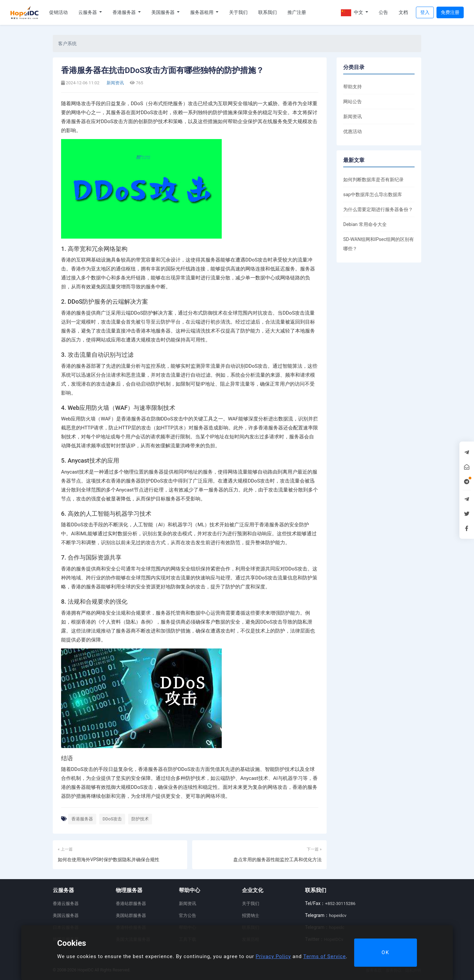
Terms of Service (325, 956)
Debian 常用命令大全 (365, 224)
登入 (425, 12)
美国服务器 (163, 12)
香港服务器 (125, 12)
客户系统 (67, 43)
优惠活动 (353, 131)
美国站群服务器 (131, 915)
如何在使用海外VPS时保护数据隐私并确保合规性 (109, 860)
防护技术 (140, 819)
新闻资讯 (115, 83)
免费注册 (450, 12)
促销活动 (58, 12)
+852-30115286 (340, 904)
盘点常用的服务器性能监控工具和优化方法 (277, 860)
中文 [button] (353, 13)
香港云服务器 (66, 904)
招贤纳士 (251, 915)
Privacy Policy (273, 956)
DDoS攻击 (112, 819)
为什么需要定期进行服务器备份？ (378, 209)
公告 (383, 12)
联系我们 (268, 12)
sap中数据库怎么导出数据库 (373, 194)
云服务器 (88, 12)
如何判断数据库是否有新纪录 (373, 180)
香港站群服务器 (131, 904)
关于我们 (238, 12)
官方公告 (188, 915)
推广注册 (297, 12)
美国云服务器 (66, 915)
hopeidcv (338, 915)
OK (385, 952)
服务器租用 (202, 12)
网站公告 (353, 102)
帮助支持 (353, 87)
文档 (403, 12)
